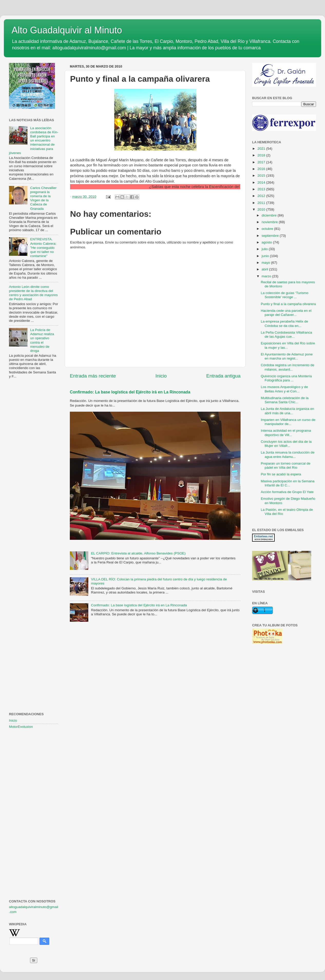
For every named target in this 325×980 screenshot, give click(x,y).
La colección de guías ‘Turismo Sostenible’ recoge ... (285, 295)
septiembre (271, 236)
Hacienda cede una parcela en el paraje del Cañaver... (286, 313)
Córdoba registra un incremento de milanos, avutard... (288, 367)
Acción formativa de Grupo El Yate (287, 492)
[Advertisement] (34, 466)
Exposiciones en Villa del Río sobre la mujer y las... (288, 345)
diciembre (270, 215)
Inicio (161, 376)
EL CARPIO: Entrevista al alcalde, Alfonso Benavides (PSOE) (138, 553)
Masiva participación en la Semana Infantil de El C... (288, 483)
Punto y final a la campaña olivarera (288, 304)
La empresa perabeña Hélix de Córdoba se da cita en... (285, 323)
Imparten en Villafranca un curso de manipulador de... (288, 422)
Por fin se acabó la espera (281, 474)
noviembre (270, 222)
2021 (262, 149)
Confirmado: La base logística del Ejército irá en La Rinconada (130, 392)
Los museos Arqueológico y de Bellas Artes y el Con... (284, 389)
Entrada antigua (223, 376)
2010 (262, 209)
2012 (262, 196)
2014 (262, 182)
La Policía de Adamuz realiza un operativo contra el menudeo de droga (42, 340)
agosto (267, 242)
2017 (262, 162)
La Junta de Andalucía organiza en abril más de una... (288, 411)
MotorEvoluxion (21, 727)
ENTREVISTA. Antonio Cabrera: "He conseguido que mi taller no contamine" (43, 248)
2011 (262, 203)
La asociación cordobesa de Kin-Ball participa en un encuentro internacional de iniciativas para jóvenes (34, 140)
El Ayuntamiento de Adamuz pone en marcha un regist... (287, 356)
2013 (262, 189)
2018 (262, 155)
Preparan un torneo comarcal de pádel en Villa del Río (286, 465)
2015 (262, 176)
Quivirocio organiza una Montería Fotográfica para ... (286, 378)
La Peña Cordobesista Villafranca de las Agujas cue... (286, 334)
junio (266, 256)
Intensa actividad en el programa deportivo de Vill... (286, 433)
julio (265, 249)
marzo (267, 276)
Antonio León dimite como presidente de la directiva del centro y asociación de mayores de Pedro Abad (33, 293)
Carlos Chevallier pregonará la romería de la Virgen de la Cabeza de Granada (43, 198)
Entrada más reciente (93, 376)
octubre (268, 229)
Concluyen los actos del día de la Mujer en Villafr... (286, 444)
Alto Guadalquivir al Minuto (67, 30)
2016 (262, 169)
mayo (266, 263)
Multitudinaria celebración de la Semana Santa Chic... (285, 400)
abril (265, 269)
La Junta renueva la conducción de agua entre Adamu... (288, 454)
